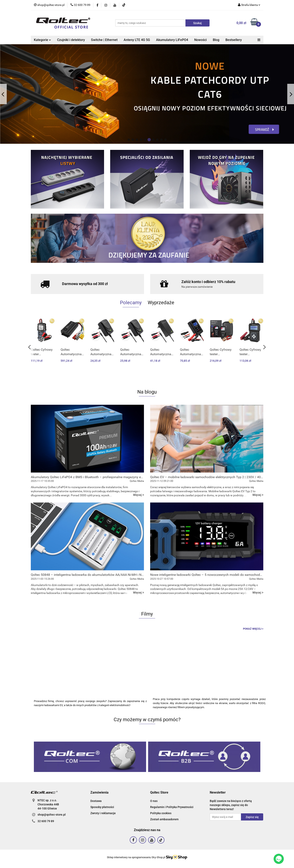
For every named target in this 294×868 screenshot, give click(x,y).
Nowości (200, 40)
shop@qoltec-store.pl (52, 815)
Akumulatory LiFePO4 (172, 40)
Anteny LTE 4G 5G (137, 40)
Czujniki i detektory (71, 40)
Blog (216, 40)
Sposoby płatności (102, 807)
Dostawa (96, 801)
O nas (154, 801)
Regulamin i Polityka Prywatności (172, 807)
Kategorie (42, 40)
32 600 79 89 (46, 821)
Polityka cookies (161, 813)
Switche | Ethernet (104, 40)
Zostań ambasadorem (164, 819)
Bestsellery (234, 40)
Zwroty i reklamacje (103, 813)
